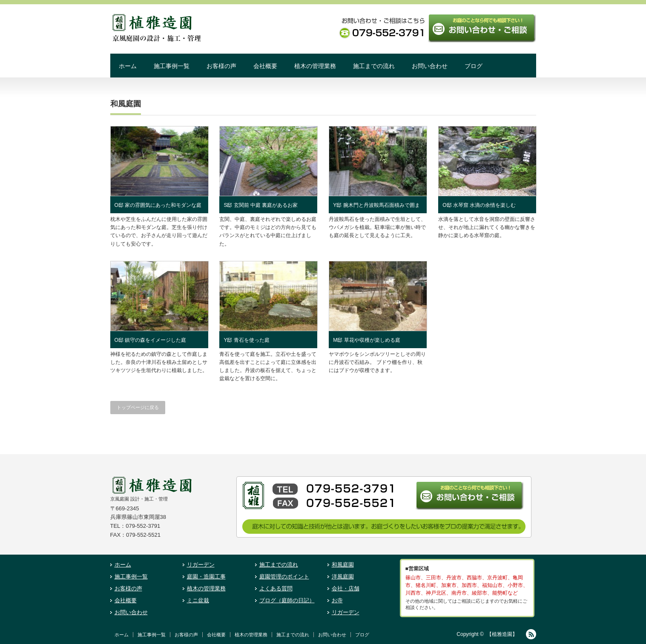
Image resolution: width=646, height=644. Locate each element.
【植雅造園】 (502, 634)
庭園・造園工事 (206, 577)
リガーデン (201, 565)
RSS (531, 634)
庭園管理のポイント (284, 577)
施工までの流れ (374, 66)
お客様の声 (221, 66)
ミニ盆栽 (198, 600)
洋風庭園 (343, 577)
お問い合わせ (430, 66)
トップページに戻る (138, 407)
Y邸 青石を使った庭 (246, 340)
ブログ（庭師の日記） (287, 600)
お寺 (337, 600)
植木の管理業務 (315, 66)
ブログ (474, 66)
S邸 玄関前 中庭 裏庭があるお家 (261, 205)
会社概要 (265, 66)
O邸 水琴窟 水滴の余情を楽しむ (479, 205)
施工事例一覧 (172, 66)
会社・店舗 (346, 588)
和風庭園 (343, 565)
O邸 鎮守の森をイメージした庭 (151, 340)
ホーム (128, 66)
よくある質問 (276, 588)
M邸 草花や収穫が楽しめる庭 (366, 340)
